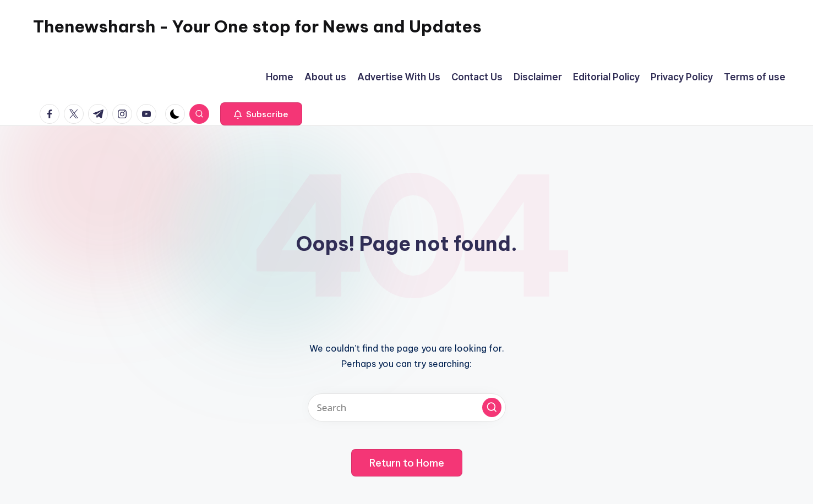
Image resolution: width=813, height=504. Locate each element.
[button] (261, 114)
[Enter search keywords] (407, 407)
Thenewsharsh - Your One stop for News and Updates (257, 26)
